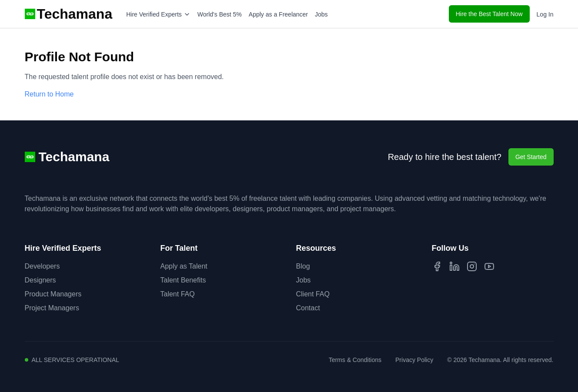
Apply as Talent (184, 266)
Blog (303, 266)
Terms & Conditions (355, 360)
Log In (545, 14)
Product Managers (53, 294)
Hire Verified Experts (158, 14)
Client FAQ (313, 294)
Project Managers (52, 308)
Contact (308, 308)
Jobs (321, 14)
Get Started (531, 157)
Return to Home (49, 94)
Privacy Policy (414, 360)
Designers (40, 280)
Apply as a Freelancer (278, 14)
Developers (42, 266)
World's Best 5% (220, 14)
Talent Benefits (183, 280)
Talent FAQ (178, 294)
